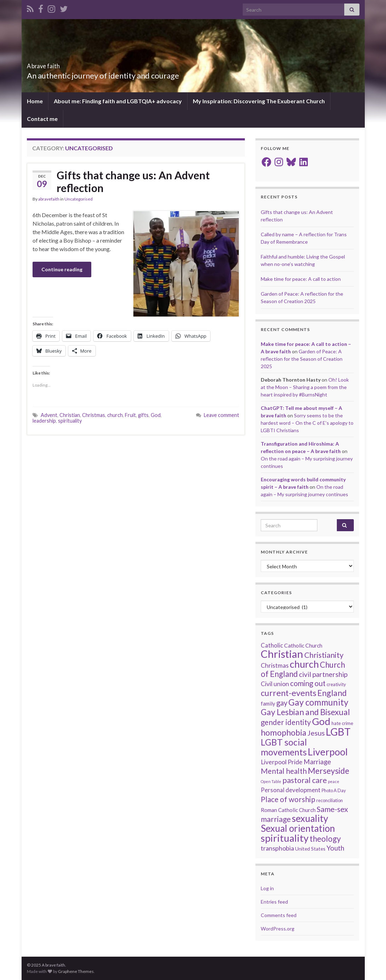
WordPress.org (278, 929)
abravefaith (49, 199)
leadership (44, 421)
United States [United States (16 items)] (310, 849)
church (115, 415)
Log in (267, 888)
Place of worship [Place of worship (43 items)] (288, 799)
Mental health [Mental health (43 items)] (284, 771)
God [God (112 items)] (321, 721)
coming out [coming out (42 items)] (308, 683)
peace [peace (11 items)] (334, 781)
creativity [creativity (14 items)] (336, 684)
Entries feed (274, 902)
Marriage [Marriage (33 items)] (317, 762)
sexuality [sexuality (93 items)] (310, 818)
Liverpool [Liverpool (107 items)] (328, 752)
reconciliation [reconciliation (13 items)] (330, 801)
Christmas (94, 415)
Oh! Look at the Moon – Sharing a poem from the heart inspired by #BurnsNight (305, 387)
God (156, 415)
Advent (49, 415)
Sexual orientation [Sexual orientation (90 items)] (298, 828)
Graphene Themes (76, 971)
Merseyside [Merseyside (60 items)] (329, 771)
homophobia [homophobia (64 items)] (284, 732)
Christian (70, 415)
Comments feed (279, 915)
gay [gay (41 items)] (282, 703)
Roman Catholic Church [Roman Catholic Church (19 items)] (288, 810)
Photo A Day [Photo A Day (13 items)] (334, 791)
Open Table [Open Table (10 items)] (271, 781)
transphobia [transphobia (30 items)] (277, 848)
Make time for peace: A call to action (301, 279)
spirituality (70, 421)
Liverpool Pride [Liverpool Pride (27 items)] (282, 762)
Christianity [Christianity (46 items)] (324, 655)
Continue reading (62, 269)
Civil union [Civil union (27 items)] (275, 684)
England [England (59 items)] (332, 693)
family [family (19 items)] (268, 703)
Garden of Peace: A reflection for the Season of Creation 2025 (302, 359)
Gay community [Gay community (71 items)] (318, 702)
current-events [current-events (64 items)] (289, 693)
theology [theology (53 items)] (325, 839)
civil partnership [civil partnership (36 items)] (323, 674)
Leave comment (221, 415)
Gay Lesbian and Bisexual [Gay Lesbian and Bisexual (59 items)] (305, 712)
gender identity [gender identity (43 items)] (286, 722)
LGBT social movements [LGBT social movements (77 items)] (284, 747)
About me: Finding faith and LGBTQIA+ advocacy (118, 101)
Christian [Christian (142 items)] (282, 654)
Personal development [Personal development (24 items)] (291, 790)
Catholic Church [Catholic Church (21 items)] (303, 645)
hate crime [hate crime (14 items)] (342, 723)
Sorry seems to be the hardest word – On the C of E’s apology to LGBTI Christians (307, 423)
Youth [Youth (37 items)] (335, 848)
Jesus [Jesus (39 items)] (316, 733)
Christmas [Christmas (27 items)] (275, 665)
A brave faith (56, 64)
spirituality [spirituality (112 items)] (285, 838)
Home (35, 101)
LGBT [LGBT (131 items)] (338, 732)
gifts (143, 415)
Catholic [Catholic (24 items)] (272, 645)
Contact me (42, 119)
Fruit (130, 415)
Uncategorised (79, 199)
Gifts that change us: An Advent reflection (133, 181)
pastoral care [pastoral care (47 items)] (305, 780)
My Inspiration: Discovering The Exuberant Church (259, 101)
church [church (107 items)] (304, 664)
